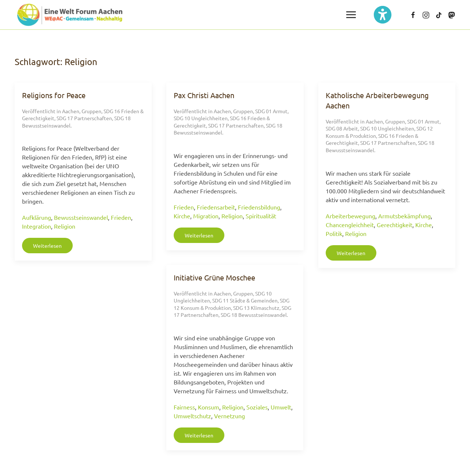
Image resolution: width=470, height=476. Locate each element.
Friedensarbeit (216, 207)
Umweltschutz (192, 416)
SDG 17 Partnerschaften (84, 118)
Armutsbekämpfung (404, 216)
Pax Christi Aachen (204, 95)
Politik (334, 233)
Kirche (182, 216)
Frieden (121, 217)
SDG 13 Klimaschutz (256, 308)
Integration (37, 226)
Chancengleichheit (350, 225)
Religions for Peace (54, 95)
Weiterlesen (47, 246)
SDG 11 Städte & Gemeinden (245, 300)
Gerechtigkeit (395, 225)
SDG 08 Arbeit (342, 128)
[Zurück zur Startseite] (70, 15)
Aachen (71, 111)
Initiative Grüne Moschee (214, 277)
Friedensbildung (259, 207)
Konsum (209, 407)
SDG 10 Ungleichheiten (201, 118)
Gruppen (91, 111)
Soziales (257, 407)
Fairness (184, 407)
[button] (351, 15)
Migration (206, 216)
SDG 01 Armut (271, 111)
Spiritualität (261, 216)
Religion (65, 226)
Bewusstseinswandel (81, 217)
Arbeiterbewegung (350, 216)
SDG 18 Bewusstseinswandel (254, 315)
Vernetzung (229, 416)
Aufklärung (37, 217)
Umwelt (281, 407)
